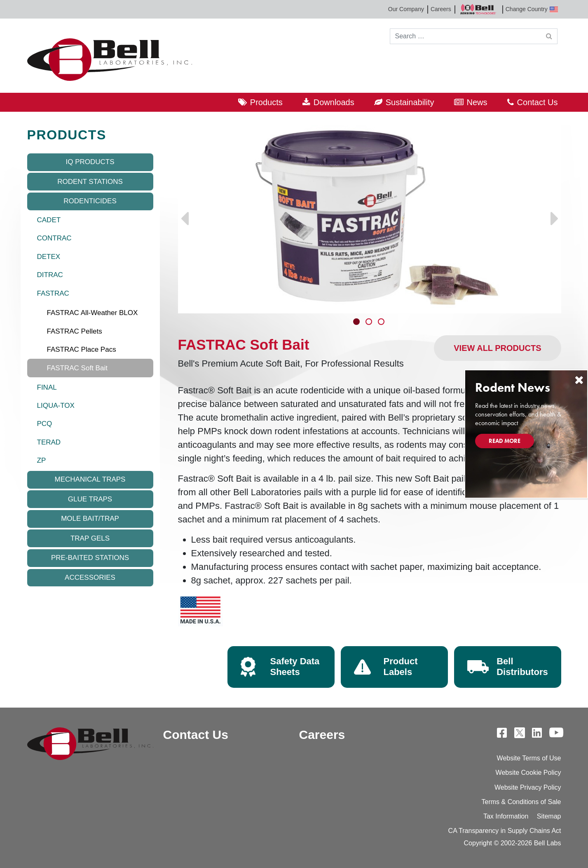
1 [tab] (357, 322)
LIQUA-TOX (56, 406)
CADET (49, 220)
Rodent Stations (90, 182)
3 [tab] (382, 322)
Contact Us (538, 102)
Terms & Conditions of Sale (521, 802)
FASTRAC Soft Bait (77, 368)
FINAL (47, 387)
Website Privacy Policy (528, 787)
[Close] (579, 380)
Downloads (334, 102)
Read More (505, 441)
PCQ (45, 424)
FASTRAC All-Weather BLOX (93, 313)
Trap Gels (90, 538)
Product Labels (401, 667)
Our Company (406, 9)
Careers (441, 9)
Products (266, 102)
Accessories (90, 577)
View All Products (497, 348)
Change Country (532, 9)
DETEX (49, 257)
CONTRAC (54, 238)
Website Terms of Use (529, 758)
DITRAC (50, 275)
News (477, 102)
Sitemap (549, 816)
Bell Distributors (522, 667)
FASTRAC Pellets (75, 331)
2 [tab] (370, 322)
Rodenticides (90, 201)
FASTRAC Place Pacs (82, 349)
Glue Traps (90, 499)
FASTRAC (53, 293)
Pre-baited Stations (90, 558)
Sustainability (410, 102)
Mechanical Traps (90, 479)
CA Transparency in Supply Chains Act (505, 831)
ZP (42, 460)
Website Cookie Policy (528, 773)
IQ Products (90, 162)
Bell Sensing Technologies (478, 9)
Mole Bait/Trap (90, 519)
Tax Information (506, 816)
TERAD (49, 442)
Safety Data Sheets (295, 667)
